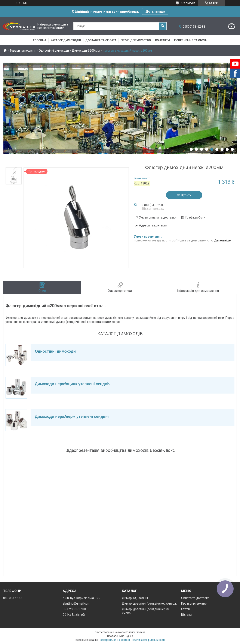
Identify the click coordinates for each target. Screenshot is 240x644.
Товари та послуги (23, 51)
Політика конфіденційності (148, 640)
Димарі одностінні (135, 598)
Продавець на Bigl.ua (120, 636)
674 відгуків (188, 3)
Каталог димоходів (66, 40)
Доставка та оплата (101, 40)
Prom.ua (141, 632)
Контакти (162, 40)
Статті (186, 609)
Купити (186, 195)
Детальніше (155, 11)
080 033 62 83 (13, 598)
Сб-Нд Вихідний (74, 615)
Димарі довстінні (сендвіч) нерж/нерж (149, 604)
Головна (40, 40)
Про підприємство (136, 40)
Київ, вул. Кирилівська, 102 (81, 598)
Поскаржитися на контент (114, 640)
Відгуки (186, 615)
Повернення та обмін (191, 40)
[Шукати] (163, 26)
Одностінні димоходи (54, 51)
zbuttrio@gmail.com (76, 604)
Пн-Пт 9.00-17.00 (74, 609)
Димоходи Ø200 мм (86, 51)
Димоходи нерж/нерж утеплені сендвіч (72, 416)
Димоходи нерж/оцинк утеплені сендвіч (73, 384)
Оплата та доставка (195, 598)
